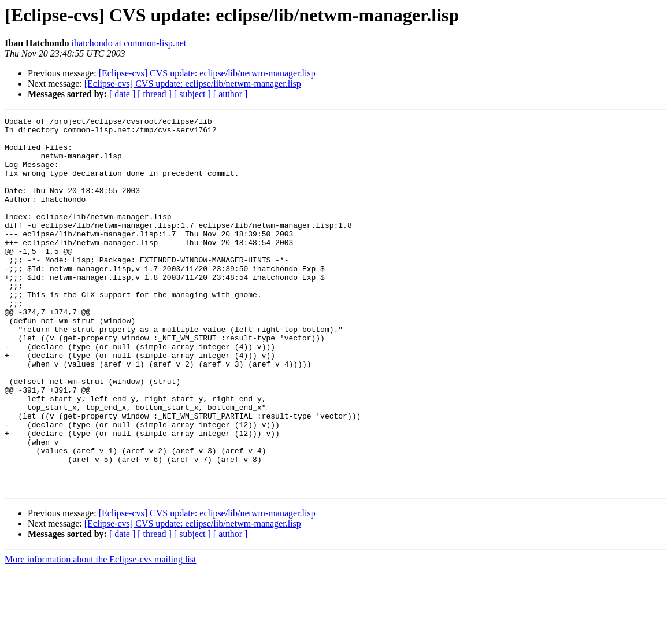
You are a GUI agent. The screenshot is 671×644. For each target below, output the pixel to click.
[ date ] (122, 94)
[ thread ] (155, 94)
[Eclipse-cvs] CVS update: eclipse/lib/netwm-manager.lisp (207, 73)
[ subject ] (192, 94)
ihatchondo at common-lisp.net (129, 43)
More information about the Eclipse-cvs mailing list (100, 634)
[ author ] (231, 94)
